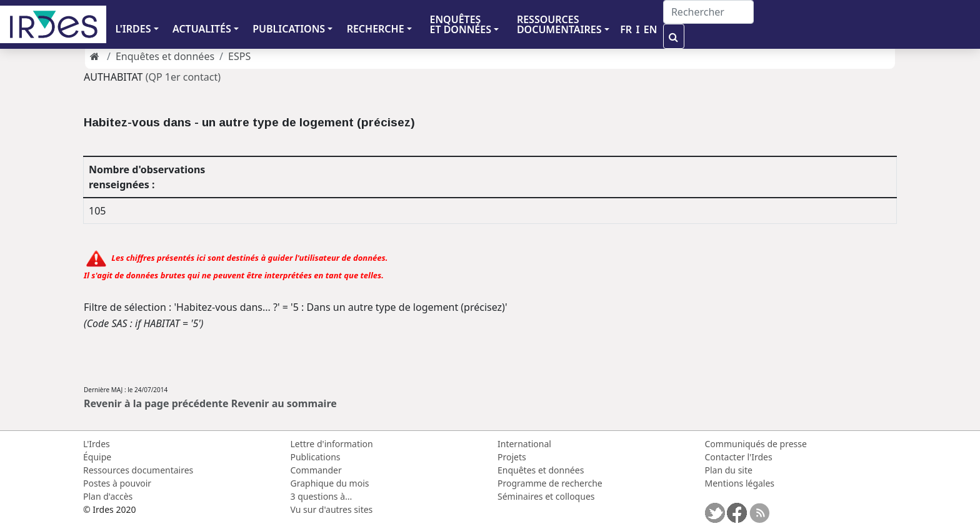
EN (651, 29)
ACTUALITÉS (202, 29)
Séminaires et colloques (546, 496)
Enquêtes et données (165, 56)
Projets (512, 457)
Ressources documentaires (138, 470)
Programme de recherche (550, 483)
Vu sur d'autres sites (332, 509)
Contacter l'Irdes (739, 457)
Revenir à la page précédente (156, 403)
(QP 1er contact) (183, 77)
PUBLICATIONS (289, 29)
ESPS (239, 56)
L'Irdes (97, 444)
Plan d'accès (108, 496)
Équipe (97, 457)
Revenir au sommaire (284, 403)
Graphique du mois (330, 483)
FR (626, 29)
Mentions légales (740, 483)
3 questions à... (322, 496)
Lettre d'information (332, 444)
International (524, 444)
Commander (316, 470)
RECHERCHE (376, 29)
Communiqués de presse (756, 444)
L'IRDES (133, 29)
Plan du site (729, 470)
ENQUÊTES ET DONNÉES (460, 24)
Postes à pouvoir (117, 483)
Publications (316, 457)
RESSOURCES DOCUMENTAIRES (559, 24)
